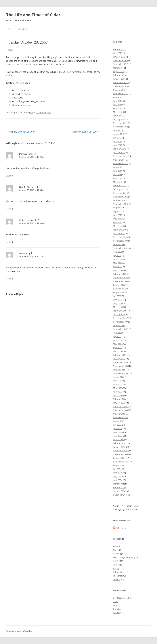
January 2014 (119, 79)
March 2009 (118, 270)
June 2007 (118, 340)
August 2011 (119, 167)
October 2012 (119, 130)
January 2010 (119, 233)
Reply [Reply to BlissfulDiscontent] (9, 209)
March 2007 (118, 351)
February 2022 (120, 49)
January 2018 (119, 57)
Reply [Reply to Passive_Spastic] (9, 176)
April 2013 (118, 108)
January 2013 (119, 119)
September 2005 (121, 417)
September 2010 (121, 204)
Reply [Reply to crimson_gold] (9, 279)
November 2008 (120, 281)
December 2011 (120, 156)
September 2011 (121, 163)
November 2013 (120, 86)
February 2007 (120, 355)
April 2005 (118, 436)
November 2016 (120, 60)
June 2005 (118, 429)
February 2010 (120, 230)
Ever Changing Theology (124, 557)
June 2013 (118, 101)
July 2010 (117, 211)
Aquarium (118, 546)
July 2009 (117, 256)
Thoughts (118, 576)
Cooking (117, 554)
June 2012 (118, 141)
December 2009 (120, 237)
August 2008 (119, 292)
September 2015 (121, 64)
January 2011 (119, 189)
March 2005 (118, 440)
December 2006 (120, 362)
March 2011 (118, 182)
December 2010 (120, 193)
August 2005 (119, 421)
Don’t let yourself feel (123, 598)
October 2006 (119, 370)
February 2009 (120, 274)
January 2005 (119, 447)
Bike (115, 550)
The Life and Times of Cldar (33, 15)
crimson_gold (26, 253)
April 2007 (118, 348)
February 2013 (120, 116)
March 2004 (118, 484)
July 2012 (117, 138)
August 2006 (119, 377)
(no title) (117, 609)
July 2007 (117, 336)
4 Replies (10, 50)
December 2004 (120, 451)
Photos (116, 565)
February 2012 (120, 149)
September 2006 (121, 373)
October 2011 (119, 160)
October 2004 (119, 458)
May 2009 (118, 263)
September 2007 (121, 329)
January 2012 (119, 152)
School (116, 572)
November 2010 (120, 197)
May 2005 (118, 432)
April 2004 (118, 480)
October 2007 (119, 325)
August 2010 (119, 208)
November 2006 (120, 366)
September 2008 (121, 289)
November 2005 (120, 410)
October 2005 (119, 414)
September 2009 (121, 248)
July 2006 (117, 381)
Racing (116, 568)
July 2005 (117, 425)
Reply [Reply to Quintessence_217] (9, 242)
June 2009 (118, 259)
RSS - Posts (120, 528)
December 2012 (120, 123)
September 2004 (121, 462)
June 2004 (118, 473)
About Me (22, 29)
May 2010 (118, 219)
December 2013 (120, 83)
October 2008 (119, 285)
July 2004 (117, 469)
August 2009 (119, 252)
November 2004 (120, 454)
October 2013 (119, 90)
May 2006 (118, 388)
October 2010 (119, 200)
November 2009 (120, 241)
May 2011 (118, 175)
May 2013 (118, 105)
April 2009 (118, 267)
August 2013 (119, 97)
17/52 (116, 602)
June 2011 (118, 171)
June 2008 (118, 300)
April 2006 (118, 392)
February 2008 (120, 311)
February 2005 (120, 443)
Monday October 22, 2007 (21, 132)
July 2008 (117, 296)
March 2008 (118, 307)
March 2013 (118, 112)
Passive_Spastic (28, 154)
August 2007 (119, 333)
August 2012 (119, 134)
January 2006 (119, 403)
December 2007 (120, 318)
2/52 (115, 605)
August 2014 (119, 71)
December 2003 (120, 495)
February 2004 (120, 487)
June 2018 (118, 53)
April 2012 (118, 145)
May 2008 (118, 303)
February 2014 (120, 75)
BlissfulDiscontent (29, 187)
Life (31, 112)
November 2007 (120, 322)
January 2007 (119, 359)
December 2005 (120, 406)
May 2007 (118, 344)
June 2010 (118, 215)
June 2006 (118, 384)
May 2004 (118, 476)
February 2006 (120, 399)
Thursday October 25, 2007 (85, 132)
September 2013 (121, 94)
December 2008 (120, 278)
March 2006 (118, 395)
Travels (117, 579)
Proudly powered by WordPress (20, 631)
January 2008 (119, 314)
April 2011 (118, 178)
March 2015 (118, 68)
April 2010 (118, 222)
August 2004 (119, 465)
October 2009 (119, 244)
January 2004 (119, 491)
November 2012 (120, 127)
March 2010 (118, 226)
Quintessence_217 (29, 220)
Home (9, 29)
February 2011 (120, 186)
